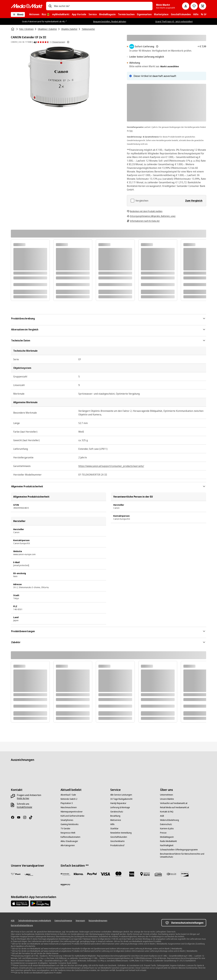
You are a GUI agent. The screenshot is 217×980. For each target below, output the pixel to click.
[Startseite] (13, 29)
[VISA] (105, 874)
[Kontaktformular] (25, 807)
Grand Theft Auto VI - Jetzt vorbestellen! (174, 21)
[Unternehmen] (167, 795)
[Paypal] (92, 874)
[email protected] (21, 565)
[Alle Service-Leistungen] (121, 795)
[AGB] (162, 816)
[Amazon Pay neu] (65, 885)
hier (131, 131)
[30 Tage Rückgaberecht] (121, 799)
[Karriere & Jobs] (167, 829)
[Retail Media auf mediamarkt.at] (175, 807)
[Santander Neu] (65, 874)
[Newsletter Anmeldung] (121, 833)
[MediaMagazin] (167, 837)
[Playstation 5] (67, 803)
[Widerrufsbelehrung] (169, 820)
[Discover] (185, 874)
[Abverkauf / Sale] (68, 795)
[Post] (16, 874)
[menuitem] (34, 14)
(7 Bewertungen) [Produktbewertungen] (58, 42)
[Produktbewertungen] (41, 42)
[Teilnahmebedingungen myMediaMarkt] (35, 921)
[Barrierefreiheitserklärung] (22, 925)
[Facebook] (14, 817)
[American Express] (132, 874)
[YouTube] (20, 817)
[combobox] (102, 6)
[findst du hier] (23, 798)
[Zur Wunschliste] (194, 6)
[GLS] (29, 875)
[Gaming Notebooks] (70, 824)
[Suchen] (50, 6)
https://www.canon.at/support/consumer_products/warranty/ (111, 466)
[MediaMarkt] (27, 6)
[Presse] (163, 833)
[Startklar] (114, 829)
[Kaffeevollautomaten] (70, 837)
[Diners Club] (171, 874)
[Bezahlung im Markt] (145, 874)
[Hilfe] (112, 824)
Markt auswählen (170, 66)
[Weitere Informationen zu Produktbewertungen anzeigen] (68, 42)
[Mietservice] (116, 820)
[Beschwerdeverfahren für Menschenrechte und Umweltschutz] (183, 855)
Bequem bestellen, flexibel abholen (110, 21)
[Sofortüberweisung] (79, 874)
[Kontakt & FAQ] (167, 812)
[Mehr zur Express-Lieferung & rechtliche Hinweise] (157, 46)
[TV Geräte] (65, 829)
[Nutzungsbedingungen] (98, 921)
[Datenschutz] (166, 824)
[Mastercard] (118, 874)
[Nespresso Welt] (68, 833)
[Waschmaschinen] (69, 807)
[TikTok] (32, 817)
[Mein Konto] (186, 6)
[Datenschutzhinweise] (63, 921)
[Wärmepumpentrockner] (72, 812)
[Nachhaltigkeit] (167, 845)
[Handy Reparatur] (118, 803)
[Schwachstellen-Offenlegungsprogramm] (179, 850)
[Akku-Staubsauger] (69, 841)
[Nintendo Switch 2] (69, 799)
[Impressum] (80, 921)
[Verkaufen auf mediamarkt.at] (174, 803)
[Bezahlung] (115, 816)
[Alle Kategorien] (68, 845)
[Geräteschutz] (117, 812)
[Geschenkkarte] (117, 841)
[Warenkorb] (203, 6)
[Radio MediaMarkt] (168, 841)
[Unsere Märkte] (167, 799)
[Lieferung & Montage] (120, 807)
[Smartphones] (67, 820)
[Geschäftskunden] (119, 837)
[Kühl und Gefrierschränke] (72, 816)
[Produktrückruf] (117, 845)
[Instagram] (26, 817)
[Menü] (18, 14)
